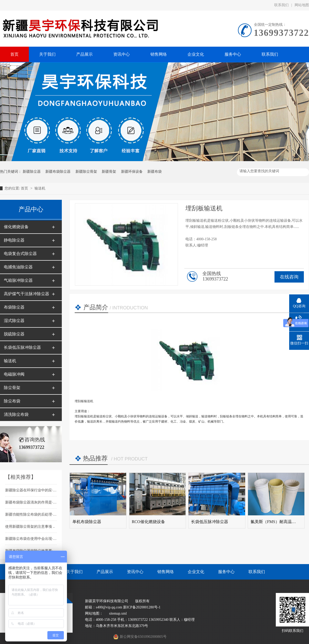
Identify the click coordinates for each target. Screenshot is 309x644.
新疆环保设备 (132, 172)
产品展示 (105, 572)
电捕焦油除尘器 (18, 267)
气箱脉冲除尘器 (18, 280)
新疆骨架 (109, 172)
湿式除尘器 (14, 321)
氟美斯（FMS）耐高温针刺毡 (277, 522)
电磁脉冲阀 (14, 374)
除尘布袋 (12, 401)
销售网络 (166, 572)
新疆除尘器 (32, 172)
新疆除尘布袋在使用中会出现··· (30, 539)
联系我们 (281, 5)
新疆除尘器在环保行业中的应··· (30, 490)
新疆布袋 (154, 172)
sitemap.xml (118, 613)
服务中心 (226, 572)
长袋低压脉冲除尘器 (22, 347)
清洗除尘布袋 (16, 414)
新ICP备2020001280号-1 (142, 607)
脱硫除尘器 (14, 334)
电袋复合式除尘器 (20, 254)
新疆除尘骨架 (86, 172)
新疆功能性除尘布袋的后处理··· (30, 514)
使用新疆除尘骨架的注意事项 (29, 527)
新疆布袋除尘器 (58, 172)
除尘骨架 (12, 388)
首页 (25, 188)
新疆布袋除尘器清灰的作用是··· (30, 502)
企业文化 (196, 572)
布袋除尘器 (14, 307)
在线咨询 (289, 277)
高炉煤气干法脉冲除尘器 (27, 294)
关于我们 (74, 572)
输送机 (40, 188)
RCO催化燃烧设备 (148, 522)
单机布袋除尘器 (87, 522)
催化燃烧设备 (16, 227)
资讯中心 (135, 572)
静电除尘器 (14, 240)
